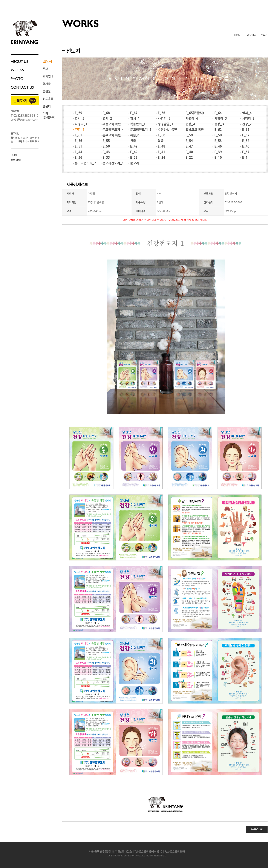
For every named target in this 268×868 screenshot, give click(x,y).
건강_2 (246, 124)
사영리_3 (220, 119)
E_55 (105, 141)
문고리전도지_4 (112, 130)
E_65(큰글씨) (194, 113)
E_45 (245, 146)
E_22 (188, 158)
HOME (238, 35)
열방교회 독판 (194, 130)
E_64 (217, 113)
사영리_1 (80, 124)
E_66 (161, 113)
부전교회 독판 (111, 124)
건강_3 (218, 124)
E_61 (78, 135)
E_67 (133, 113)
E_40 (188, 152)
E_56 (78, 141)
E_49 (133, 146)
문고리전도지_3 (140, 130)
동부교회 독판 (111, 135)
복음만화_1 (137, 124)
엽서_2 (106, 119)
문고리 (134, 163)
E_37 (245, 152)
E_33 (105, 158)
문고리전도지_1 (112, 163)
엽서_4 (246, 113)
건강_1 (79, 130)
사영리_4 (191, 119)
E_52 (245, 141)
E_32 (133, 158)
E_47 (188, 146)
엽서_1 (134, 119)
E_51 (78, 146)
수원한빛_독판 (167, 130)
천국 (132, 141)
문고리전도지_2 (85, 163)
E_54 (188, 141)
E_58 (217, 135)
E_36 (78, 158)
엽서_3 (79, 119)
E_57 (245, 135)
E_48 (161, 146)
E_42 (133, 152)
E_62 (217, 130)
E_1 (244, 158)
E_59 (188, 135)
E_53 (217, 141)
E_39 (217, 152)
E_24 (161, 158)
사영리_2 (247, 119)
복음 (160, 141)
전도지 (264, 35)
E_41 (161, 152)
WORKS (252, 35)
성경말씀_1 (165, 124)
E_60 (161, 135)
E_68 (105, 113)
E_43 (105, 152)
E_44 (78, 152)
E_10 (217, 158)
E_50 (105, 146)
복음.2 (134, 135)
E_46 (217, 146)
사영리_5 (163, 119)
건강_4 (189, 124)
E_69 (78, 113)
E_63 (245, 130)
